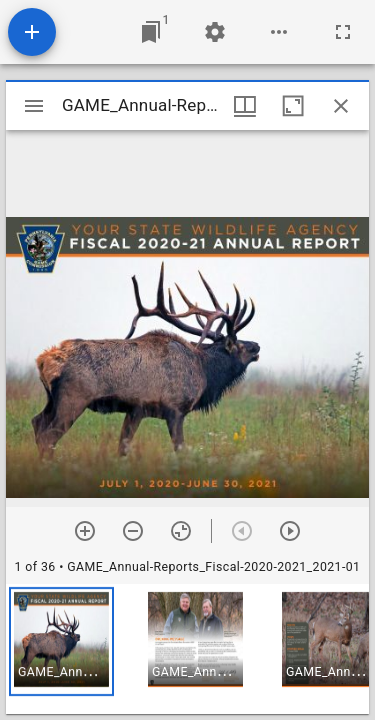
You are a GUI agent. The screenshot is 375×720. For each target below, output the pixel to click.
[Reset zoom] (181, 531)
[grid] (187, 649)
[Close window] (341, 106)
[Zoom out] (133, 531)
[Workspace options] (279, 32)
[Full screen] (343, 32)
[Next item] (290, 531)
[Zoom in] (85, 531)
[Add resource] (32, 32)
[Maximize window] (293, 106)
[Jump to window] (151, 32)
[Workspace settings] (215, 32)
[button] (61, 641)
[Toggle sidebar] (34, 106)
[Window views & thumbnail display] (245, 106)
